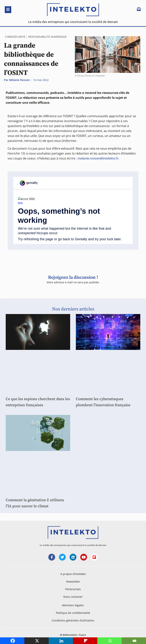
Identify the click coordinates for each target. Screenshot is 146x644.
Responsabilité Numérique (48, 37)
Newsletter (73, 582)
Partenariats (73, 589)
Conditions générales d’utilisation (73, 620)
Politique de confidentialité (73, 613)
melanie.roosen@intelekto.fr (98, 158)
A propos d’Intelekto (73, 574)
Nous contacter (73, 597)
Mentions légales (73, 605)
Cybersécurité (15, 37)
